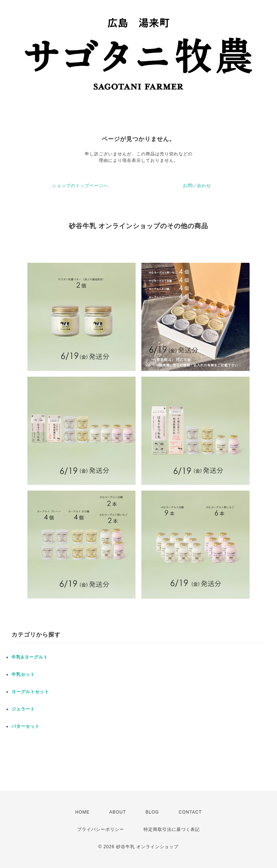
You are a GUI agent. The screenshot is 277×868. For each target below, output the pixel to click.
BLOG (152, 812)
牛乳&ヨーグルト (30, 657)
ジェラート (23, 709)
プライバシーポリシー (101, 829)
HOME (83, 812)
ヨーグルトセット (30, 692)
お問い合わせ (197, 186)
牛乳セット (23, 674)
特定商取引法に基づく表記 (172, 829)
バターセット (26, 726)
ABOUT (118, 812)
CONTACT (190, 812)
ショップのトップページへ (80, 186)
